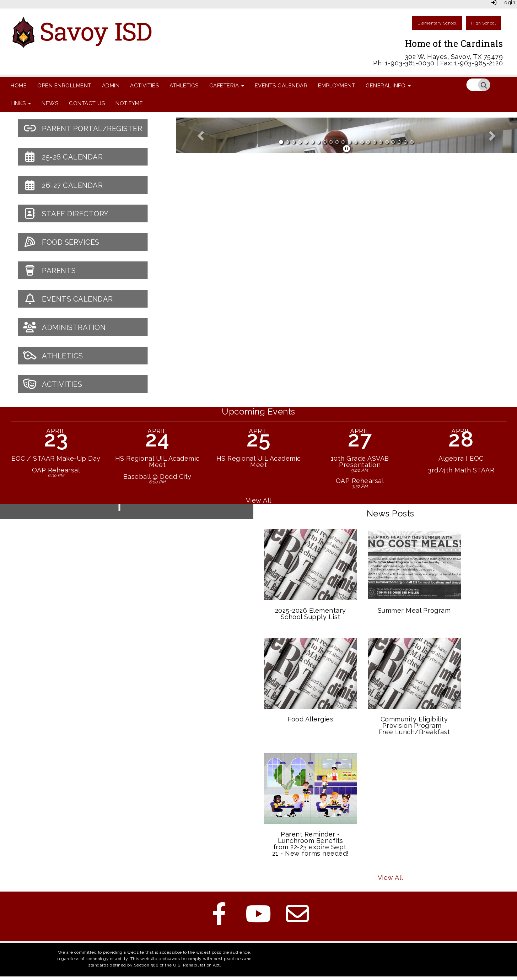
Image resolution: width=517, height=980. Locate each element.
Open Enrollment (64, 86)
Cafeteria (227, 86)
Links (21, 103)
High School (484, 23)
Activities (144, 86)
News (50, 103)
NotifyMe (129, 103)
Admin (111, 86)
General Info (388, 86)
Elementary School (437, 23)
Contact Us (87, 103)
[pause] (347, 149)
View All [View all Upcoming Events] (259, 500)
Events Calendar (281, 86)
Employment (336, 86)
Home (19, 86)
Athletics (184, 86)
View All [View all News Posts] (391, 878)
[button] (201, 135)
